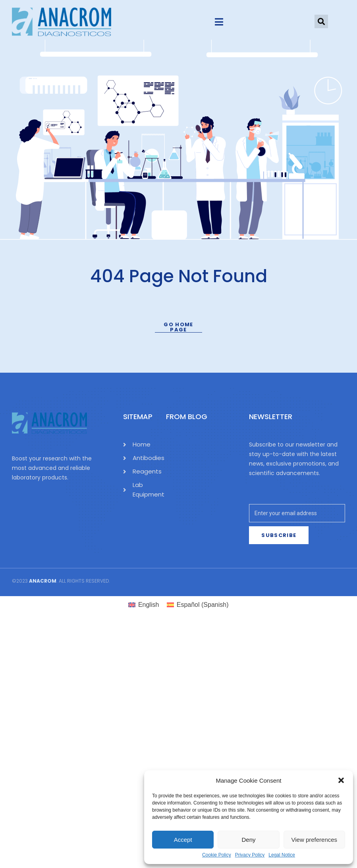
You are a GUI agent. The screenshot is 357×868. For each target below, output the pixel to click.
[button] (341, 780)
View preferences (315, 840)
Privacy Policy (250, 855)
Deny (248, 840)
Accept (183, 840)
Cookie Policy (217, 855)
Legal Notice (282, 855)
